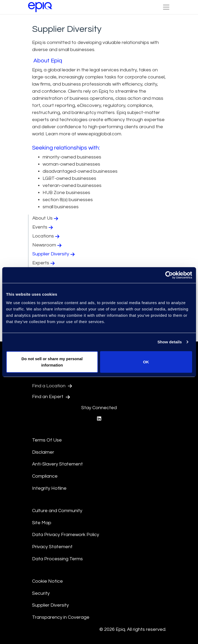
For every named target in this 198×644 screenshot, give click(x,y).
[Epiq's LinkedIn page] (99, 419)
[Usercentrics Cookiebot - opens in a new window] (169, 275)
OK (146, 362)
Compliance (45, 476)
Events (43, 227)
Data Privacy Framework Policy (66, 535)
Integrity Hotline (49, 488)
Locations (47, 236)
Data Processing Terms (57, 559)
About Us (46, 218)
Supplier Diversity (54, 254)
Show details (170, 342)
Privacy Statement (52, 547)
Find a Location (52, 386)
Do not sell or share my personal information (52, 362)
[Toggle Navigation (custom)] (166, 7)
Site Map (42, 523)
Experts (44, 263)
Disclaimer (43, 452)
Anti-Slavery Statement (57, 464)
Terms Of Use (47, 440)
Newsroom (48, 245)
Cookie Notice (47, 581)
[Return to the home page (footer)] (40, 7)
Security (41, 593)
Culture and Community (57, 511)
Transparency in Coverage (61, 617)
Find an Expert (51, 397)
